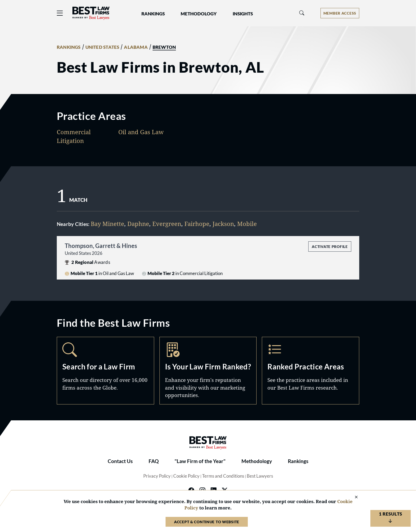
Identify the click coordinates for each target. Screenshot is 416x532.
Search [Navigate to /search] (105, 370)
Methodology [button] (199, 14)
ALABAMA (136, 47)
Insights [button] (243, 14)
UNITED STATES (102, 47)
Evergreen (167, 224)
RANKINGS (69, 47)
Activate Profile (330, 247)
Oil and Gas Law (141, 132)
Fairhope (197, 224)
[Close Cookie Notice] (353, 497)
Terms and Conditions (223, 476)
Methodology (257, 461)
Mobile (247, 224)
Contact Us (120, 461)
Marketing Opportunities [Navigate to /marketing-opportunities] (208, 370)
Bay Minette (107, 224)
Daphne (138, 224)
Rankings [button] (153, 14)
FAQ (154, 461)
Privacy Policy (157, 476)
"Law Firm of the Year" (200, 461)
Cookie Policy (186, 476)
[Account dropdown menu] (340, 13)
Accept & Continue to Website (207, 522)
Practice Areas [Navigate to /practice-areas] (311, 370)
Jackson (223, 224)
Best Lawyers (260, 476)
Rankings (298, 461)
